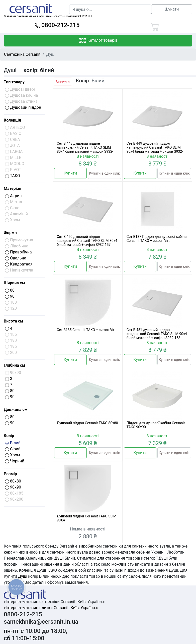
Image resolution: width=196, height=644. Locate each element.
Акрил (13, 196)
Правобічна (18, 252)
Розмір (10, 474)
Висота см (14, 321)
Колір (9, 436)
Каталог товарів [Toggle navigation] (98, 41)
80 (10, 290)
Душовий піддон (23, 107)
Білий (13, 443)
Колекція (12, 120)
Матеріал (13, 189)
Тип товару (14, 82)
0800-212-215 (57, 25)
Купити (70, 173)
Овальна (16, 258)
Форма (10, 233)
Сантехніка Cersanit (22, 54)
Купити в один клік (104, 173)
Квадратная (19, 264)
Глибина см (14, 365)
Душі (59, 558)
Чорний (15, 461)
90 (10, 296)
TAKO (13, 176)
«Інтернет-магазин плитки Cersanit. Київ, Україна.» (51, 608)
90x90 (13, 487)
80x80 (13, 481)
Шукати (172, 9)
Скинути (63, 81)
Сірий (13, 449)
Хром (13, 455)
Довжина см (16, 410)
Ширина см (14, 283)
